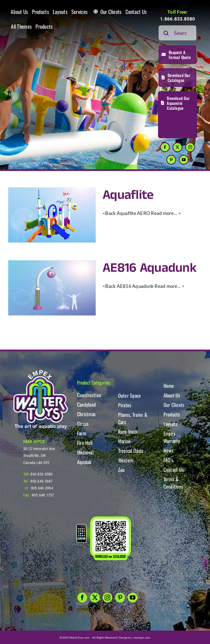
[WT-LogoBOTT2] (40, 372)
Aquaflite (128, 195)
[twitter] (177, 147)
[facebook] (165, 147)
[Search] (166, 33)
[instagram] (190, 147)
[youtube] (184, 160)
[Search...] (177, 33)
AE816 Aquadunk (149, 268)
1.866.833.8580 (178, 19)
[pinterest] (171, 160)
